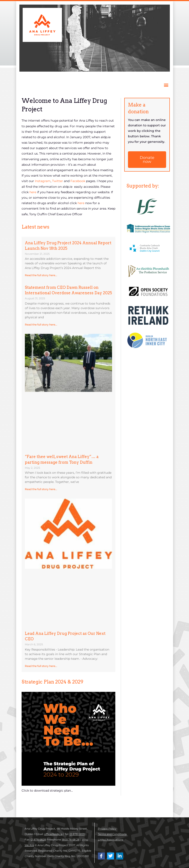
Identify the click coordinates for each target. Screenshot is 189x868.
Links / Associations (111, 840)
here (33, 192)
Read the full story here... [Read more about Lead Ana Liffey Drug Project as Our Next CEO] (41, 666)
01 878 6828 (38, 840)
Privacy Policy (107, 829)
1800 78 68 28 (71, 840)
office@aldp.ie (53, 834)
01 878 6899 (77, 834)
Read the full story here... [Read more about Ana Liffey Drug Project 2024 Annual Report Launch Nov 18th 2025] (41, 275)
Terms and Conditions (112, 834)
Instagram (43, 181)
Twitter (58, 181)
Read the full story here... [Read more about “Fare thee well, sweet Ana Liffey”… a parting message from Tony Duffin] (41, 489)
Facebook (78, 181)
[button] (166, 85)
